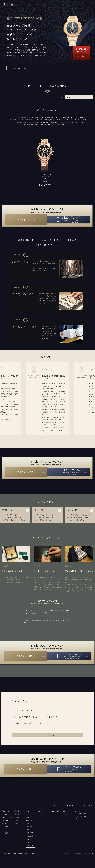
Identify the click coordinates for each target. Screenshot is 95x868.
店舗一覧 (29, 815)
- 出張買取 (17, 824)
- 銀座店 (28, 818)
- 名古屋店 (29, 830)
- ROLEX (4, 818)
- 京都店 (28, 846)
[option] (47, 400)
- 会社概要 (65, 818)
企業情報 (65, 815)
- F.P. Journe (5, 833)
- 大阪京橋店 (30, 840)
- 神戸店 (28, 843)
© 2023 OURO (89, 861)
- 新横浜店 (29, 824)
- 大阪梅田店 (30, 837)
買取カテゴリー (6, 815)
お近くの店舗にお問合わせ (21, 69)
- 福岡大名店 (30, 849)
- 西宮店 (28, 833)
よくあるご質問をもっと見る (47, 737)
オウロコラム (79, 815)
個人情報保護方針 (76, 861)
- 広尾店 (28, 821)
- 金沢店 (28, 827)
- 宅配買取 (17, 821)
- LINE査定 (17, 827)
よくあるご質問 (55, 815)
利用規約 (65, 861)
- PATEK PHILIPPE (7, 821)
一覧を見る (6, 837)
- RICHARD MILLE (7, 830)
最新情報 (41, 815)
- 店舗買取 (17, 818)
